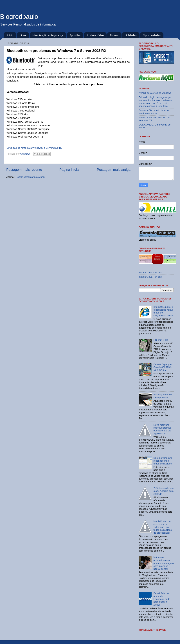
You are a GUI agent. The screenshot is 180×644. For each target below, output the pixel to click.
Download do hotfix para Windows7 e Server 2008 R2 (34, 148)
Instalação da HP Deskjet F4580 (163, 396)
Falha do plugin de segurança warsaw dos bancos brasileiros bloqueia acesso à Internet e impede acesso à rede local (155, 102)
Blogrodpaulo (19, 17)
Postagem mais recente (24, 170)
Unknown (26, 154)
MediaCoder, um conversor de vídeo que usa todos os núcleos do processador (162, 527)
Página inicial (69, 170)
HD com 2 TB (161, 340)
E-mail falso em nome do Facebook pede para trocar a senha (162, 599)
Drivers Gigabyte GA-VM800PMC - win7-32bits (163, 367)
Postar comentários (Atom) (30, 177)
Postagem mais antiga (114, 170)
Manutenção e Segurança (48, 35)
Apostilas (75, 35)
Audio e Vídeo (95, 35)
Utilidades (131, 35)
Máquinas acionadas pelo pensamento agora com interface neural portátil (164, 563)
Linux (23, 35)
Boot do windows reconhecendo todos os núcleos (163, 461)
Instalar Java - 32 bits (150, 272)
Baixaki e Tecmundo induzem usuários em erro (154, 112)
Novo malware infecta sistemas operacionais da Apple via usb (162, 429)
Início (10, 35)
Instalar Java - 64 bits (150, 277)
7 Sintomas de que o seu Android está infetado (164, 491)
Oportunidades (152, 35)
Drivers (114, 35)
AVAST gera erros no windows (155, 93)
